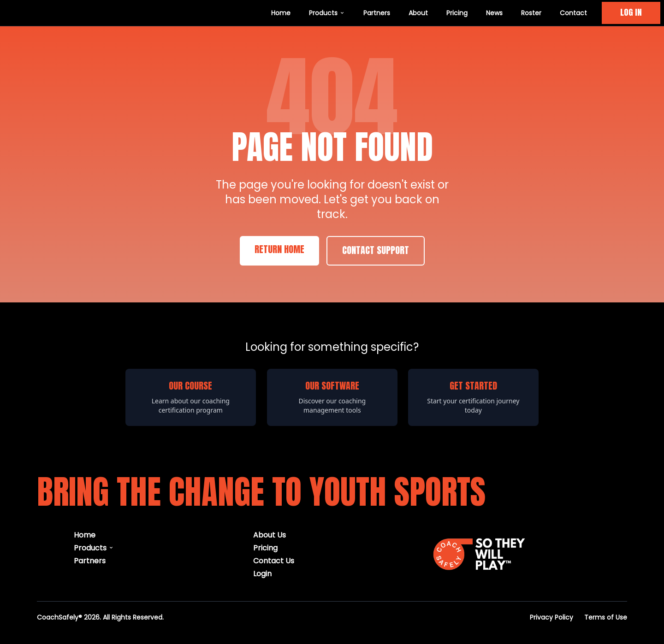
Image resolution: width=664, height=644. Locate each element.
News (494, 13)
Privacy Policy (551, 617)
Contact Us (274, 560)
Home (281, 13)
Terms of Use (606, 617)
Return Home (279, 250)
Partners (377, 13)
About (418, 13)
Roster (531, 13)
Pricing (457, 13)
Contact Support (376, 251)
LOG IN (631, 13)
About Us (270, 535)
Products (327, 13)
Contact (573, 13)
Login (262, 573)
